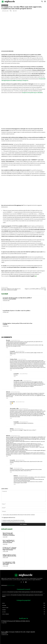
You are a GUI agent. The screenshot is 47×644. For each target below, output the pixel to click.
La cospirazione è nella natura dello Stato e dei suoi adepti (9, 563)
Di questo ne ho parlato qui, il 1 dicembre (32, 92)
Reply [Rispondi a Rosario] (7, 348)
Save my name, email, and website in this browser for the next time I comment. (19, 515)
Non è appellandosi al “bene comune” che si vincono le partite (9, 541)
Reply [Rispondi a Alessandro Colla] (15, 388)
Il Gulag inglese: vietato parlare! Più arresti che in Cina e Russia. (17, 324)
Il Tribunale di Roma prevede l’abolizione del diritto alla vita (16, 621)
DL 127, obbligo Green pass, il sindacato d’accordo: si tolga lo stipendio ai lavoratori (18, 633)
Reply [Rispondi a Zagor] (11, 472)
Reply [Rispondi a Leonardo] (11, 355)
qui (36, 276)
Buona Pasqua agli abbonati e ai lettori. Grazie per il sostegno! (9, 534)
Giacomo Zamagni (11, 585)
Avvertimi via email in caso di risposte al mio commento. (14, 520)
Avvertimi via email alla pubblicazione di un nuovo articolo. (14, 522)
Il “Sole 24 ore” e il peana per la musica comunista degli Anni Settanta (10, 549)
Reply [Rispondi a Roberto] (7, 398)
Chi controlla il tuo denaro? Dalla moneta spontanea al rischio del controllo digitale (25, 592)
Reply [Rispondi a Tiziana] (11, 432)
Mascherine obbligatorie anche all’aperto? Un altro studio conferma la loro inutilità (11, 289)
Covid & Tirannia (5, 5)
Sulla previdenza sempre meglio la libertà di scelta (9, 555)
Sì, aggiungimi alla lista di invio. (8, 518)
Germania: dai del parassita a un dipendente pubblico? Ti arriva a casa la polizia (17, 298)
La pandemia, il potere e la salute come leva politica (16, 311)
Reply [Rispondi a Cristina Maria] (11, 370)
